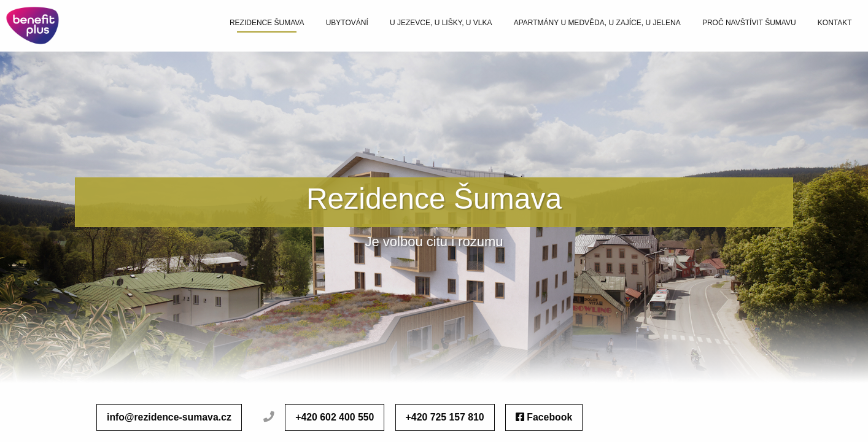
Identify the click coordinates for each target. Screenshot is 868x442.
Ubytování (347, 23)
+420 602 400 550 (335, 417)
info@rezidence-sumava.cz (169, 417)
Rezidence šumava (267, 23)
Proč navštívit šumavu (749, 23)
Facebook (544, 417)
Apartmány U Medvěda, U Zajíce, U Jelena (597, 23)
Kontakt (835, 23)
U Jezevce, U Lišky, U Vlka (441, 23)
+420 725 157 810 (445, 417)
